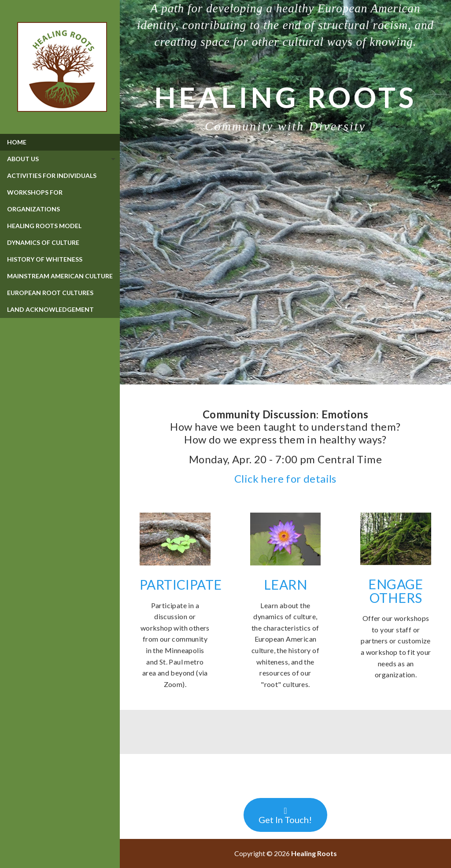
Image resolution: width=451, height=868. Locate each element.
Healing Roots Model (44, 226)
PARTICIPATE (181, 584)
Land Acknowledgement (50, 309)
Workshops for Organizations (35, 201)
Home (17, 142)
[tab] (60, 159)
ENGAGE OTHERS (396, 591)
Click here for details (285, 478)
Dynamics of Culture (43, 242)
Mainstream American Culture (60, 276)
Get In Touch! (285, 816)
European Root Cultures (50, 293)
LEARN (285, 584)
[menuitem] (60, 142)
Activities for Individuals (52, 175)
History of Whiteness (45, 259)
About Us (23, 159)
